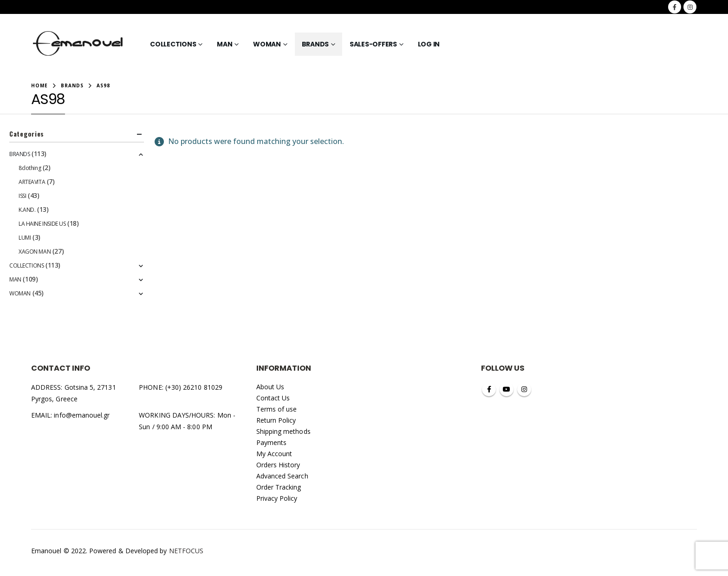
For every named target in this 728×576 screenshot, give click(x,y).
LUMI (25, 238)
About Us (270, 387)
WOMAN (267, 44)
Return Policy (276, 420)
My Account (274, 454)
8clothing (30, 168)
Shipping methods (283, 431)
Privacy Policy (277, 498)
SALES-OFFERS (373, 44)
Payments (272, 442)
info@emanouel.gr (82, 415)
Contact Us (273, 398)
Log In (429, 44)
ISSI (22, 196)
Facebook (489, 389)
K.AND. (27, 210)
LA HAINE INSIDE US (42, 224)
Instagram (524, 389)
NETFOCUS (186, 551)
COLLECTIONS (173, 44)
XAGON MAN (35, 252)
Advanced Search (282, 476)
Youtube (507, 389)
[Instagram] (690, 7)
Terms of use (277, 409)
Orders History (278, 465)
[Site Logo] (78, 44)
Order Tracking (279, 487)
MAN (224, 44)
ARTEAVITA (32, 182)
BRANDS (315, 44)
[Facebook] (675, 7)
